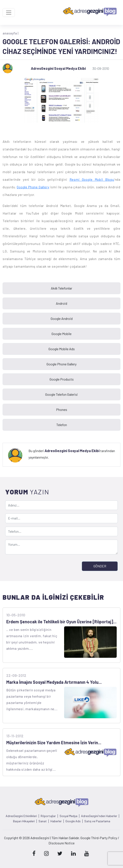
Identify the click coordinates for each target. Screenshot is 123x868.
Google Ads (73, 821)
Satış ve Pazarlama (97, 821)
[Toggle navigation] (9, 13)
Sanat (43, 821)
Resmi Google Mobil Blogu (92, 179)
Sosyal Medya (68, 816)
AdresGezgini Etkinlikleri (21, 816)
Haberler (56, 821)
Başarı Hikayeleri (24, 821)
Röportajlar (48, 816)
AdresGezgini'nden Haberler (99, 816)
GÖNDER (100, 566)
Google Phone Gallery (33, 187)
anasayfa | (10, 33)
